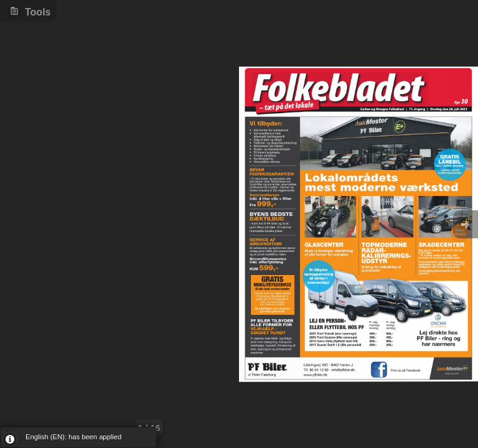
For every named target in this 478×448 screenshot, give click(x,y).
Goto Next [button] (466, 224)
